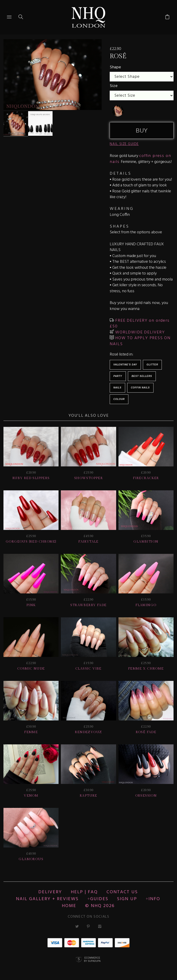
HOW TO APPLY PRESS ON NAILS (140, 341)
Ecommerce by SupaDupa (92, 959)
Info (154, 899)
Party (118, 376)
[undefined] (118, 111)
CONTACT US (122, 892)
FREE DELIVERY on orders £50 (140, 324)
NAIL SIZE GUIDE (124, 144)
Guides (99, 899)
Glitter (152, 365)
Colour (119, 399)
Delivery (50, 892)
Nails (117, 388)
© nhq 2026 (100, 906)
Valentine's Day (125, 365)
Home (69, 906)
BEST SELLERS (142, 376)
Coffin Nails (140, 388)
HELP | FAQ (84, 892)
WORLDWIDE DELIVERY (139, 332)
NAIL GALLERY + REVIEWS (47, 899)
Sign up (127, 899)
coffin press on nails (140, 159)
